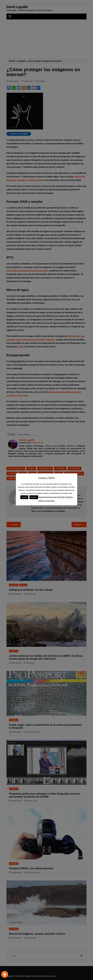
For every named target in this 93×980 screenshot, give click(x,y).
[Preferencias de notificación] (5, 974)
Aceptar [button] (24, 497)
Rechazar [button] (34, 497)
